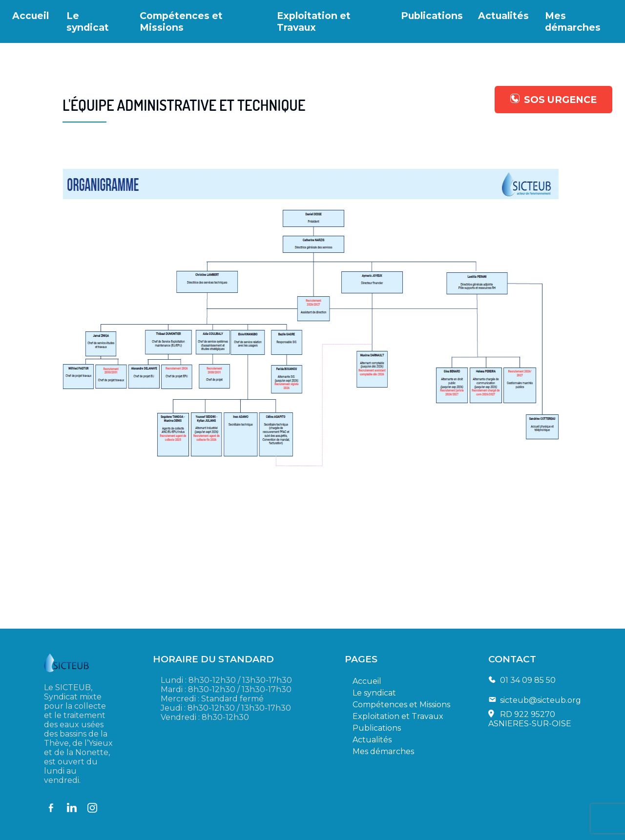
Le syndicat (88, 21)
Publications (432, 16)
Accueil (31, 16)
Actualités (503, 16)
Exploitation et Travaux (314, 21)
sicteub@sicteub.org (541, 700)
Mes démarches (573, 21)
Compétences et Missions (181, 21)
